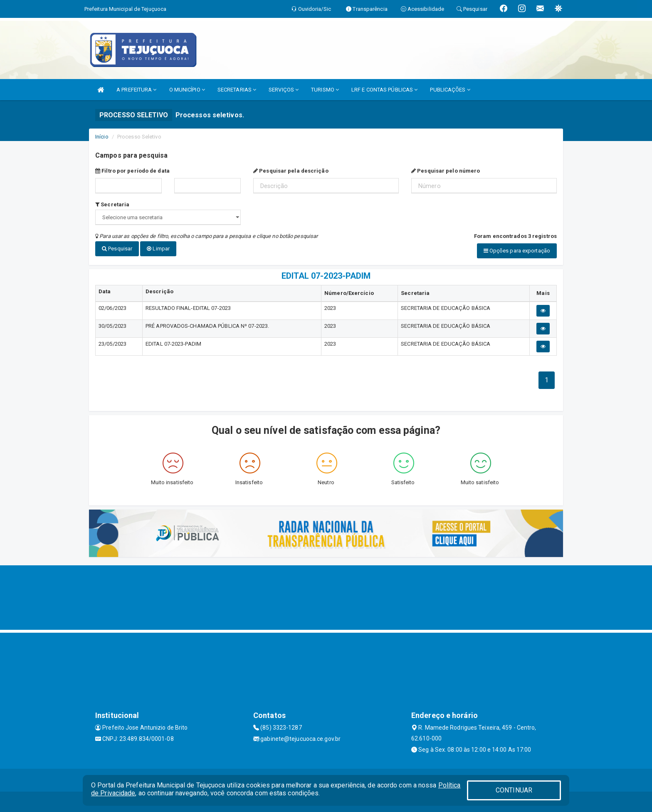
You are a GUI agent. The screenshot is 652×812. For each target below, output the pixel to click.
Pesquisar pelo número (446, 171)
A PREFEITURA (136, 90)
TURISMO (325, 90)
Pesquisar (117, 249)
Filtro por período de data (132, 171)
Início (102, 137)
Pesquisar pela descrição (291, 171)
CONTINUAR (514, 790)
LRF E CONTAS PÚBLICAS (384, 90)
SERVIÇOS (284, 90)
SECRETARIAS (237, 90)
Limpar (158, 249)
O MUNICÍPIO (187, 90)
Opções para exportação (517, 251)
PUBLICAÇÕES (450, 90)
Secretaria (112, 204)
